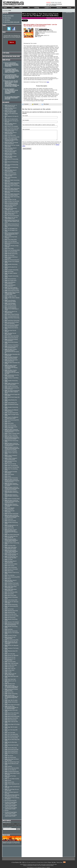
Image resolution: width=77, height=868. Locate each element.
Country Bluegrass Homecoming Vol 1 (10, 283)
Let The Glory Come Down (12, 128)
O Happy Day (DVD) (11, 296)
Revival (8, 579)
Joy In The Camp (10, 654)
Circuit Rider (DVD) (10, 135)
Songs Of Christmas (11, 173)
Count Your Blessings (11, 241)
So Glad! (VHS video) (11, 665)
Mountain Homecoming (11, 631)
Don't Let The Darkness (57, 4)
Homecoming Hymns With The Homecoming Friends (12, 624)
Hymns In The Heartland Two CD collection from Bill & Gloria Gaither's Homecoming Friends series (12, 65)
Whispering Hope (10, 612)
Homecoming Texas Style (12, 750)
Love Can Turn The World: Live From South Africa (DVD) (12, 326)
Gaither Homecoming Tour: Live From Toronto (12, 388)
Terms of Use (59, 862)
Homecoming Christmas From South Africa (11, 340)
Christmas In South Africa (12, 345)
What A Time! (9, 571)
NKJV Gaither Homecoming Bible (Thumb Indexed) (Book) (12, 184)
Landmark (8, 766)
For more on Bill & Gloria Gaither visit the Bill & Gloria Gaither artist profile (12, 98)
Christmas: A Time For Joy (12, 585)
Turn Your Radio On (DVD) (12, 779)
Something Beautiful (11, 306)
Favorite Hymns (10, 667)
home (5, 8)
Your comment (26, 129)
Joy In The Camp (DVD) (11, 738)
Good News (9, 629)
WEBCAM (54, 2)
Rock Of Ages (9, 272)
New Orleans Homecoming (12, 535)
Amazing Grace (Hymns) (11, 338)
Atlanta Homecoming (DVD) (12, 716)
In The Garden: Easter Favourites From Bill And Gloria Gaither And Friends (12, 140)
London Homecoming (11, 567)
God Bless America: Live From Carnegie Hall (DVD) (11, 555)
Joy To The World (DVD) (11, 734)
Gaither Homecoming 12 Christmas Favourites (11, 130)
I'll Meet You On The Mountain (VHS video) (11, 674)
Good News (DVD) (10, 662)
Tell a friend (45, 104)
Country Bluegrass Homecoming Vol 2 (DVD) (10, 301)
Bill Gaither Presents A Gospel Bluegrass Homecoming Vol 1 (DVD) (12, 485)
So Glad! (8, 672)
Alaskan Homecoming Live (12, 224)
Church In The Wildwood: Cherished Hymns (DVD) (12, 418)
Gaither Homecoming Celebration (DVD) (11, 209)
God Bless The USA (11, 200)
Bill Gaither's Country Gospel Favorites (11, 154)
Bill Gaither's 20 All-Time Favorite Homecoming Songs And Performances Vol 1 (12, 445)
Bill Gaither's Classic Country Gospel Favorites (11, 111)
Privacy (49, 862)
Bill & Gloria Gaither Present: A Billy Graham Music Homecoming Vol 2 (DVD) (11, 551)
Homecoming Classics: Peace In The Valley (11, 427)
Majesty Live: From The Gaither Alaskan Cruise (11, 218)
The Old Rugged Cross (11, 229)
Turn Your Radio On (10, 770)
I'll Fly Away (9, 559)
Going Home (9, 519)
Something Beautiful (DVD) (12, 316)
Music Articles (8, 18)
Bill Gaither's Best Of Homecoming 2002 (11, 562)
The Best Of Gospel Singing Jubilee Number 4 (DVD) (11, 816)
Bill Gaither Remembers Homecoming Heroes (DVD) (11, 358)
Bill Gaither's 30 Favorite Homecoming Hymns (11, 143)
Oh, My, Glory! (9, 609)
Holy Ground (9, 756)
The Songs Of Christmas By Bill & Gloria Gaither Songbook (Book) (12, 392)
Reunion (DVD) (10, 782)
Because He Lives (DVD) (12, 616)
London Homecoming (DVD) (12, 577)
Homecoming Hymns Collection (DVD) (11, 175)
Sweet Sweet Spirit (10, 679)
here (48, 82)
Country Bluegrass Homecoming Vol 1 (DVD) (10, 304)
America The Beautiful (11, 451)
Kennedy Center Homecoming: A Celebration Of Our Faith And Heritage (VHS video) (11, 697)
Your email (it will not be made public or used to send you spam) (39, 125)
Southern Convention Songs (12, 499)
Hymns (8, 422)
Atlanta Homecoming (11, 720)
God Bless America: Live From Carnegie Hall (11, 526)
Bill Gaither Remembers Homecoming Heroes (11, 360)
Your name (25, 116)
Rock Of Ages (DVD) (11, 281)
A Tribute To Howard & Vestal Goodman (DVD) (11, 459)
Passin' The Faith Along (11, 466)
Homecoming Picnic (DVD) (12, 291)
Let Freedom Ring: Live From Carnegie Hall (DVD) (11, 557)
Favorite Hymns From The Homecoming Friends (12, 376)
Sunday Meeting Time (11, 403)
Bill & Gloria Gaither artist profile (12, 22)
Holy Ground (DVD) (10, 757)
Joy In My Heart (10, 255)
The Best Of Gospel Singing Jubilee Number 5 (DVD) (11, 808)
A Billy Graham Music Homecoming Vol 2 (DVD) (11, 548)
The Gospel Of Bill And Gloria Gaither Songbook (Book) (12, 288)
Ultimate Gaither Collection (12, 211)
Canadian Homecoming (11, 386)
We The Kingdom (53, 5)
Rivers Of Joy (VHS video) (12, 713)
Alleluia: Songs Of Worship (12, 314)
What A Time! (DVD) (11, 596)
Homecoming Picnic (11, 279)
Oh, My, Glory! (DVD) (11, 614)
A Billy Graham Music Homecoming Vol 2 (11, 587)
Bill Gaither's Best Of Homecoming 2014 (11, 171)
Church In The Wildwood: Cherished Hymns (12, 411)
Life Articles (7, 20)
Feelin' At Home (10, 566)
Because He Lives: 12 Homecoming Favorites (11, 106)
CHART (59, 2)
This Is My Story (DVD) (11, 592)
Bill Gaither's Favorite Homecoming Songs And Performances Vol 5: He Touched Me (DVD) (12, 372)
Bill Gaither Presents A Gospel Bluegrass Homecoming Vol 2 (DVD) (12, 505)
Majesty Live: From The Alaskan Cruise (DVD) (11, 214)
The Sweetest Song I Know (12, 762)
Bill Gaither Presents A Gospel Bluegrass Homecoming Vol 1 (12, 492)
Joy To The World (10, 733)
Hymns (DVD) (9, 423)
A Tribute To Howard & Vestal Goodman (11, 456)
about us (59, 8)
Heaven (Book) (9, 474)
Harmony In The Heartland (12, 622)
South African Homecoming (12, 321)
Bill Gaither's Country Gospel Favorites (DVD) (11, 151)
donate (69, 8)
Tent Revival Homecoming (12, 216)
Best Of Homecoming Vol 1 (12, 736)
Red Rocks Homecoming (12, 514)
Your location (26, 120)
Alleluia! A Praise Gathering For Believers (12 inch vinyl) (12, 796)
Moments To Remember (11, 569)
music (21, 8)
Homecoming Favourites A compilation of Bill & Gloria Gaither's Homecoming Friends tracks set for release (12, 71)
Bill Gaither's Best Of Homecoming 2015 (11, 149)
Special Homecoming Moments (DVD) (11, 462)
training (36, 8)
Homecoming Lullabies (11, 564)
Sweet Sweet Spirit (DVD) (12, 336)
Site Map (54, 862)
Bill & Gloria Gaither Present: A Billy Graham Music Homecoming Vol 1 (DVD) (11, 540)
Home (10, 11)
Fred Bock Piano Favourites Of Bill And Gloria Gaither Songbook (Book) (12, 293)
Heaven (8, 476)
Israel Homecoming (10, 425)
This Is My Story (10, 575)
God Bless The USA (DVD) (12, 201)
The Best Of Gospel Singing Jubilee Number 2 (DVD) (11, 813)
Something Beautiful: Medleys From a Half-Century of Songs (12, 309)
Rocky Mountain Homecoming (10, 511)
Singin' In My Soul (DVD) (12, 663)
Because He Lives (10, 657)
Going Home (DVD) (10, 521)
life (28, 8)
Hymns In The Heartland (11, 126)
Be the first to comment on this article (36, 109)
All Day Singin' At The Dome (12, 705)
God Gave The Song (11, 635)
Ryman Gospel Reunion (11, 751)
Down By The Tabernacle (12, 656)
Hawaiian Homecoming (11, 694)
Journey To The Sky (10, 464)
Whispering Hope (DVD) (11, 611)
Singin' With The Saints (11, 700)
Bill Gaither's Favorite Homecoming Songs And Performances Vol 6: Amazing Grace (11, 531)
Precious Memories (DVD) (12, 768)
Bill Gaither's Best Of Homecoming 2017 (11, 133)
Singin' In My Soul (10, 669)
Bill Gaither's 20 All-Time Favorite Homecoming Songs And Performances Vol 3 (12, 501)
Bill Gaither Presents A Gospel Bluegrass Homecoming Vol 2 (12, 496)
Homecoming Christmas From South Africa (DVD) (11, 347)
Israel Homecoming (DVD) (12, 420)
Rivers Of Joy (9, 692)
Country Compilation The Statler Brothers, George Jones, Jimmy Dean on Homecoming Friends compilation (11, 91)
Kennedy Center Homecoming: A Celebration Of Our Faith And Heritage (11, 708)
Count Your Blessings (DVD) (12, 250)
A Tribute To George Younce (12, 433)
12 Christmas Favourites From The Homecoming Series (11, 204)
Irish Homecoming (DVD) (12, 640)
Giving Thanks (9, 249)
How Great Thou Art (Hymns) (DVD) (11, 334)
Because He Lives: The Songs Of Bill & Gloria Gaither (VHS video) (11, 643)
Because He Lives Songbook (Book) (10, 638)
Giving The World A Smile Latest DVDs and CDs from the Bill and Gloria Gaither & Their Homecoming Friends (12, 77)
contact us (47, 8)
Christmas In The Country (12, 583)
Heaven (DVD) (9, 528)
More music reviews (9, 16)
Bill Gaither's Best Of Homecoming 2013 (11, 206)
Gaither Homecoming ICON (12, 137)
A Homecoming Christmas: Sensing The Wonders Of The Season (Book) (12, 234)
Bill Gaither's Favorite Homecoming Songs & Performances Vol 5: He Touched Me (12, 351)
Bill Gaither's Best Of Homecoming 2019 (11, 109)
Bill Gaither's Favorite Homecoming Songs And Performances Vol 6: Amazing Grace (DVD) (11, 367)
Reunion (8, 780)
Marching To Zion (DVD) (11, 718)
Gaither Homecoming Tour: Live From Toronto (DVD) (12, 384)
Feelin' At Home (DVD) (11, 600)
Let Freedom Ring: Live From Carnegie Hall (11, 537)
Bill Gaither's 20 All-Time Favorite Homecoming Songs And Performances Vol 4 (12, 431)
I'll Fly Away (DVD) (10, 546)
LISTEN (49, 2)
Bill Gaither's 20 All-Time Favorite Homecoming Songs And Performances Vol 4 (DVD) (12, 488)
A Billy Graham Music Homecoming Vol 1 (11, 590)
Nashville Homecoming (11, 254)
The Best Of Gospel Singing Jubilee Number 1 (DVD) (11, 806)
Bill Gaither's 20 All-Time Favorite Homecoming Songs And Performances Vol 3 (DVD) (12, 448)
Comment (25, 104)
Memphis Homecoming (11, 605)
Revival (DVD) (9, 594)
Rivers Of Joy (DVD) (11, 715)
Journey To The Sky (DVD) (12, 467)
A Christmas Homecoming (12, 772)
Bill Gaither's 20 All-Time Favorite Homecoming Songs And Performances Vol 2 (12, 481)
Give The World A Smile (11, 119)
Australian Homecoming (11, 478)
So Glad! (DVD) (10, 670)
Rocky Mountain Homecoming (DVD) (10, 509)
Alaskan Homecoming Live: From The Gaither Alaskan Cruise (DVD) (12, 221)
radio (12, 8)
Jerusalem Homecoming (11, 413)
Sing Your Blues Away (11, 748)
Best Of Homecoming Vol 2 (12, 260)
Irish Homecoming (10, 618)
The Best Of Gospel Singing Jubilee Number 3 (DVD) (11, 803)
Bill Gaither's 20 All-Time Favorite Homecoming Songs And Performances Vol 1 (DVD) (12, 438)
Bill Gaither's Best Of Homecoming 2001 (11, 581)
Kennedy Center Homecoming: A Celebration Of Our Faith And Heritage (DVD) (11, 687)
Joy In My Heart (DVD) (11, 252)
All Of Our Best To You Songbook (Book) (11, 312)
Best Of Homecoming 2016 (11, 801)
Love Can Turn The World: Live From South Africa (12, 323)
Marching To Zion (10, 684)
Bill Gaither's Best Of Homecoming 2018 (11, 124)
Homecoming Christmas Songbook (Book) (11, 690)
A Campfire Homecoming (12, 270)
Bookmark (35, 104)
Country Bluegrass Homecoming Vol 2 (10, 286)
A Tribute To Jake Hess (11, 435)
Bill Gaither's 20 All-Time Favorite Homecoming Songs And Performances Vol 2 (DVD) (12, 516)
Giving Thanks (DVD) (11, 240)
